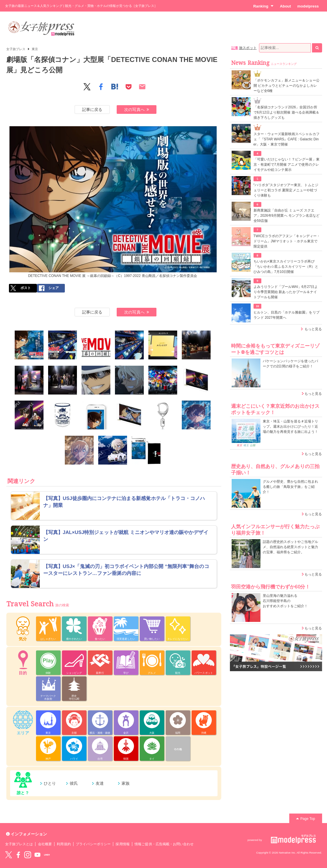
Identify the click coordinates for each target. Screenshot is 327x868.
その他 (178, 749)
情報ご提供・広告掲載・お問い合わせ (164, 844)
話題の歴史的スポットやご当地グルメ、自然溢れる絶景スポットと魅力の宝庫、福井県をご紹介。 (291, 547)
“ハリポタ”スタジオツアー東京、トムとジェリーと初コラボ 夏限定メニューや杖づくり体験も (286, 190)
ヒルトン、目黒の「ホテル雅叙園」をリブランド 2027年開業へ (287, 315)
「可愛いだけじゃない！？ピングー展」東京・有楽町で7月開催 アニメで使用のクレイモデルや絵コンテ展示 (287, 165)
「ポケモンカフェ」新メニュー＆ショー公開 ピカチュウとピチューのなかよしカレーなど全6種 (287, 86)
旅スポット (248, 48)
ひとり (50, 783)
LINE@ (47, 855)
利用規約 (64, 844)
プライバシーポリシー (93, 844)
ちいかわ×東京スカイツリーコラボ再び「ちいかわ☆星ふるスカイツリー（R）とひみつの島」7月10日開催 (286, 267)
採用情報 (122, 844)
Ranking (263, 6)
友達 (100, 783)
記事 (235, 48)
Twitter (9, 855)
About (285, 6)
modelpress (308, 6)
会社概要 (45, 844)
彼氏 (74, 783)
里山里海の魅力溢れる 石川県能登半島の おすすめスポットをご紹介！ (285, 601)
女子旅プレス (16, 49)
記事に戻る (92, 110)
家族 (126, 783)
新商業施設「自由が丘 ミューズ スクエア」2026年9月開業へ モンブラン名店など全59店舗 (287, 216)
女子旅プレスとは (19, 844)
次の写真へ (137, 110)
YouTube (37, 855)
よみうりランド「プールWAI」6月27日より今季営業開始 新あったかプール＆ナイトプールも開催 (286, 292)
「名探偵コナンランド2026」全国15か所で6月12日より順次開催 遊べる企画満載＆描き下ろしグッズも (287, 112)
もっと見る (313, 329)
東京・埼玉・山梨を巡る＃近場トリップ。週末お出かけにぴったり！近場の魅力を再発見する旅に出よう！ (291, 427)
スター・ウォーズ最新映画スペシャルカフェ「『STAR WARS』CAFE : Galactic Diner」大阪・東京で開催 (287, 139)
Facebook (18, 855)
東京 (35, 49)
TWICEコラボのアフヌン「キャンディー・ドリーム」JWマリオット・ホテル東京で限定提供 (287, 241)
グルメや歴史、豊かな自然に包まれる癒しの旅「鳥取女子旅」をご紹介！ (291, 487)
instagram (28, 855)
